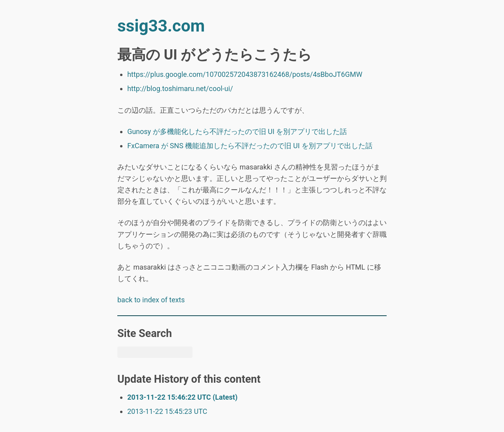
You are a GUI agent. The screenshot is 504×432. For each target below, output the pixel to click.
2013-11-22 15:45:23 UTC (167, 411)
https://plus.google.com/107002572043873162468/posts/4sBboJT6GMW (245, 74)
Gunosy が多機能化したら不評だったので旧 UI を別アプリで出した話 (237, 131)
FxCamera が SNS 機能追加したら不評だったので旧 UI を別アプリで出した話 (250, 146)
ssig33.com (161, 26)
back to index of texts (151, 300)
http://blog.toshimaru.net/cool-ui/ (180, 88)
